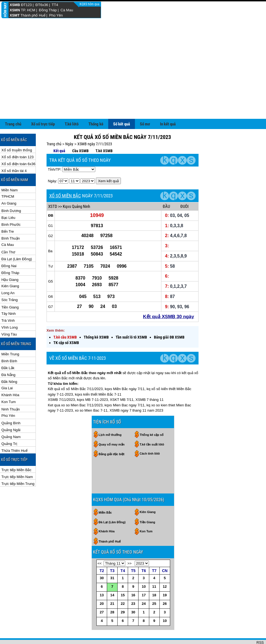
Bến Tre (8, 214)
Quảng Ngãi (11, 412)
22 (123, 586)
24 (144, 586)
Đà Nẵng (8, 357)
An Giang (9, 185)
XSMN (15, 10)
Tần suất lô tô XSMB (131, 319)
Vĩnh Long (9, 309)
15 (123, 577)
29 (123, 594)
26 (165, 586)
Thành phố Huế (33, 15)
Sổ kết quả (122, 106)
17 (144, 577)
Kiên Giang (10, 268)
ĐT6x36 (42, 5)
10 (144, 569)
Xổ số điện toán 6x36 (18, 146)
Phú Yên (56, 15)
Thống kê (96, 106)
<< (100, 545)
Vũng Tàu (9, 316)
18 (154, 577)
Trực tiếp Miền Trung (18, 466)
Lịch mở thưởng (110, 417)
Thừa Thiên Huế (14, 433)
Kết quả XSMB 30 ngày (168, 299)
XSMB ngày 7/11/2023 (95, 126)
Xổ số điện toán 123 (17, 139)
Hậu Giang (10, 262)
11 (154, 569)
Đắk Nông (9, 364)
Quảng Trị (9, 426)
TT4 (55, 5)
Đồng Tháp (48, 10)
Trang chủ (13, 106)
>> (130, 545)
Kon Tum (9, 384)
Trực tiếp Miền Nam (17, 459)
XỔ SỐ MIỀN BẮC (65, 178)
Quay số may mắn (112, 426)
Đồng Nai (9, 248)
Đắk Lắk (8, 350)
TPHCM (8, 179)
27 (102, 594)
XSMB (15, 5)
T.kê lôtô (72, 106)
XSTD (53, 189)
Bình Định (9, 343)
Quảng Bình (11, 405)
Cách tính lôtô (150, 436)
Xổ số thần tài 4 (14, 153)
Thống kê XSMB (96, 319)
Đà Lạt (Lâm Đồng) (17, 241)
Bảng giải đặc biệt (112, 436)
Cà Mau (67, 10)
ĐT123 (26, 5)
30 (102, 560)
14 (112, 577)
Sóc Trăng (9, 282)
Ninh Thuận (11, 391)
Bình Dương (11, 193)
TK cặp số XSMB (66, 325)
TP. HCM (28, 10)
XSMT (15, 15)
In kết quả (168, 106)
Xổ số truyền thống (17, 132)
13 (102, 577)
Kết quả (59, 133)
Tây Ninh (9, 296)
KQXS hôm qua (90, 4)
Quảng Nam (11, 419)
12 (165, 569)
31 (112, 560)
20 (102, 586)
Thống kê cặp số (152, 417)
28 (112, 594)
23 (133, 586)
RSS (260, 625)
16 (133, 577)
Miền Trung (10, 336)
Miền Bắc (105, 495)
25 (154, 586)
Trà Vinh (8, 303)
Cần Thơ (8, 234)
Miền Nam (9, 172)
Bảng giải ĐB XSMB (169, 319)
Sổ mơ (145, 106)
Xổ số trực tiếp (43, 106)
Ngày (69, 126)
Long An (8, 275)
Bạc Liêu (8, 200)
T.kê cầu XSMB (65, 319)
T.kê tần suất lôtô (152, 426)
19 (165, 577)
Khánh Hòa (10, 377)
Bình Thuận (11, 220)
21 (112, 586)
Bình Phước (11, 207)
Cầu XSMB (80, 133)
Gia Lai (7, 370)
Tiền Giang (10, 289)
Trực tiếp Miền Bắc (16, 452)
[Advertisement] (133, 60)
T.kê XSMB (104, 133)
